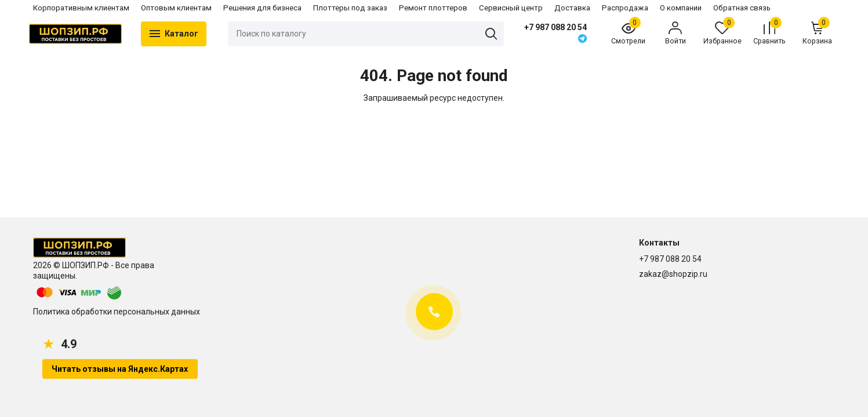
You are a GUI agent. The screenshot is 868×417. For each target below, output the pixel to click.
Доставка (572, 8)
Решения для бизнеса (262, 8)
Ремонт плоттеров (433, 8)
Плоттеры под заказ (350, 8)
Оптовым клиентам (176, 8)
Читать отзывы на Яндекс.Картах (120, 369)
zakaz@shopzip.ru (673, 274)
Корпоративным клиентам (81, 8)
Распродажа (625, 8)
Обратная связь (742, 8)
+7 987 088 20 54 (554, 27)
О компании (681, 8)
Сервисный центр (511, 8)
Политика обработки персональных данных (117, 312)
